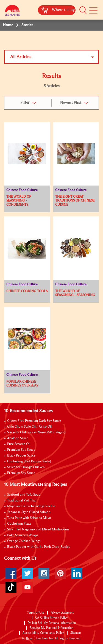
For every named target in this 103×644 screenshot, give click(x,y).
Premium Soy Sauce (21, 450)
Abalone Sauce (18, 438)
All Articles (21, 57)
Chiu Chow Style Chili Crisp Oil (29, 427)
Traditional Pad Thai (22, 501)
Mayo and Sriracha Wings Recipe (31, 506)
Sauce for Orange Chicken (26, 467)
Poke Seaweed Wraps (23, 535)
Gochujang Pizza (19, 524)
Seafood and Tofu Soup (24, 495)
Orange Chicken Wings (24, 541)
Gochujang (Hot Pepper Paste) (29, 461)
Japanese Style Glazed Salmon (29, 512)
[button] (83, 10)
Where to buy (63, 10)
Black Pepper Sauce (21, 456)
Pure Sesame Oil (19, 444)
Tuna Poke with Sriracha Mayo (29, 518)
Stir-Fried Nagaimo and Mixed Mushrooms (38, 530)
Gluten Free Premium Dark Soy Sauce (34, 421)
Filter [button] (25, 103)
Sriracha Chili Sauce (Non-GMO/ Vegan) (36, 433)
